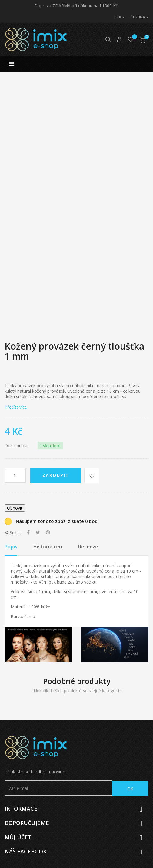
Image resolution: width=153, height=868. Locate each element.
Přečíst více (16, 407)
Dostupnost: (17, 446)
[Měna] (116, 17)
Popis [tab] (11, 547)
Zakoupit (56, 475)
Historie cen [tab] (48, 547)
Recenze (88, 547)
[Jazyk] (136, 17)
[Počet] (15, 475)
